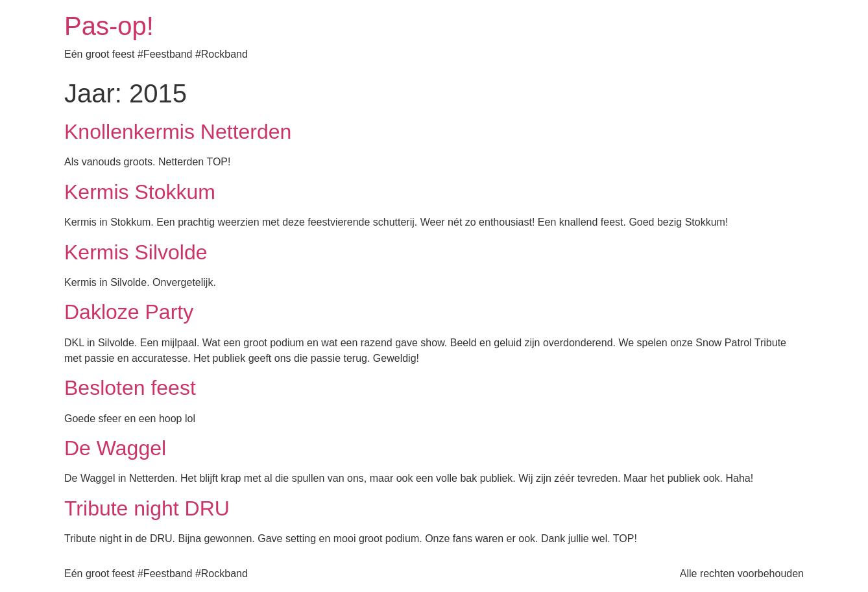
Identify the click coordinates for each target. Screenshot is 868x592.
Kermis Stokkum (140, 192)
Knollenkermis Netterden (178, 132)
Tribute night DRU (147, 508)
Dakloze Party (129, 312)
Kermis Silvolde (136, 252)
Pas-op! (109, 26)
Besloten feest (130, 388)
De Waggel (115, 448)
